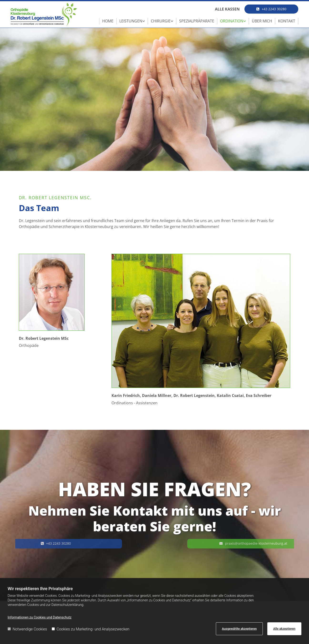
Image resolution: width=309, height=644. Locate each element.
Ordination (232, 21)
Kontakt (287, 21)
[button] (271, 9)
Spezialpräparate (197, 21)
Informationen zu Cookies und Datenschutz (40, 617)
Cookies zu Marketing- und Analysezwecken (91, 629)
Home (108, 21)
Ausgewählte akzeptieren (239, 629)
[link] (132, 21)
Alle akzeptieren (284, 629)
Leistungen (131, 21)
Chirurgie (161, 21)
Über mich (262, 21)
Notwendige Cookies (27, 629)
